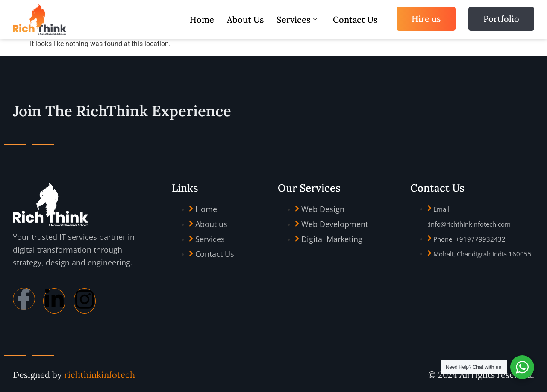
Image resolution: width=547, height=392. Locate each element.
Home (202, 19)
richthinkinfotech (100, 375)
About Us (245, 19)
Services (297, 19)
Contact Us (355, 19)
